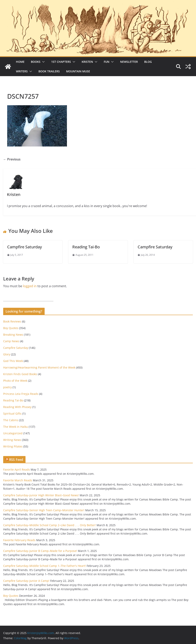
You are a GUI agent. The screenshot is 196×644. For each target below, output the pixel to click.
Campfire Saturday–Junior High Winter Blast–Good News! (41, 495)
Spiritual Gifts (12, 413)
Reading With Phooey (17, 407)
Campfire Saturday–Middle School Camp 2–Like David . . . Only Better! (49, 525)
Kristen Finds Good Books (20, 374)
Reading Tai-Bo (86, 247)
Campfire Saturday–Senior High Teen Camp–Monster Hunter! (44, 510)
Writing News (12, 440)
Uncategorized (13, 433)
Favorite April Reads (17, 469)
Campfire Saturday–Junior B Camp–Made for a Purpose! (40, 551)
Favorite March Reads (18, 480)
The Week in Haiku (16, 427)
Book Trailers (49, 71)
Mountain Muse (78, 71)
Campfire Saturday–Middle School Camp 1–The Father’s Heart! (45, 566)
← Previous (12, 159)
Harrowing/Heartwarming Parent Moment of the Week (39, 367)
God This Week (13, 361)
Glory (7, 354)
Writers (22, 71)
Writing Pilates (13, 446)
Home (20, 62)
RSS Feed (16, 460)
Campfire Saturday (24, 247)
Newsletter (129, 62)
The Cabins (11, 420)
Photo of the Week (15, 381)
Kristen (87, 62)
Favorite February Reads (19, 540)
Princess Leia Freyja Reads (21, 394)
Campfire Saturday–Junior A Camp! (26, 581)
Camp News (11, 341)
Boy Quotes (11, 328)
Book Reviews (12, 321)
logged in (30, 286)
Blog (148, 62)
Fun (107, 62)
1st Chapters (61, 62)
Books (36, 62)
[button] (43, 62)
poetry (7, 387)
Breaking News (13, 335)
